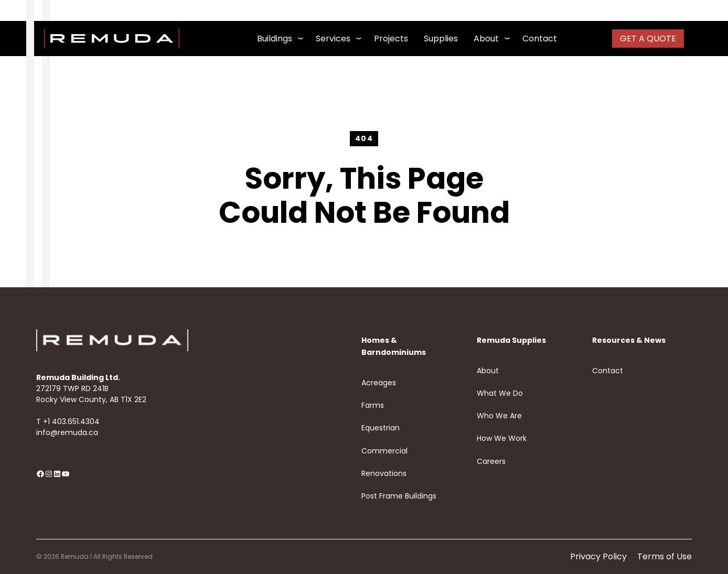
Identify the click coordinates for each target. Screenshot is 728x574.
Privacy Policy (598, 556)
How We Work (502, 438)
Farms (373, 405)
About (488, 371)
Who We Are (499, 416)
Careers (491, 461)
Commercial (384, 451)
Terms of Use (665, 556)
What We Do (500, 393)
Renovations (384, 473)
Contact (608, 371)
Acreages (379, 383)
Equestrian (381, 428)
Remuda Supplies (511, 340)
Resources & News (629, 340)
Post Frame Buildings (399, 496)
